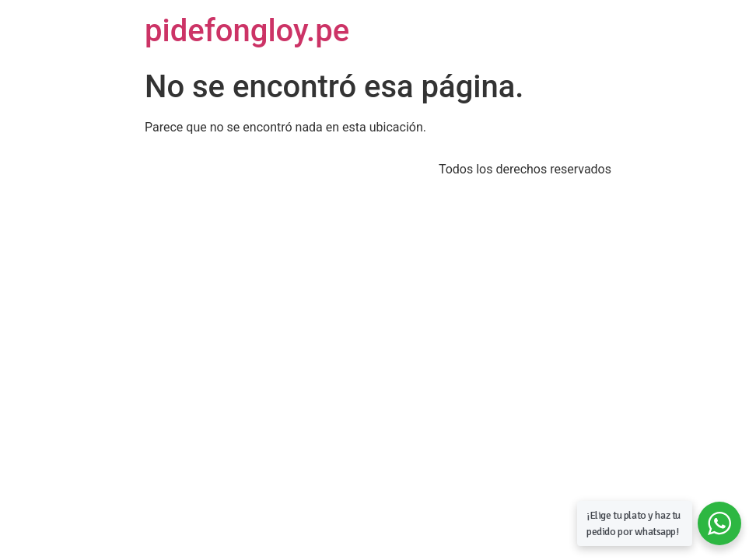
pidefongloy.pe (247, 31)
